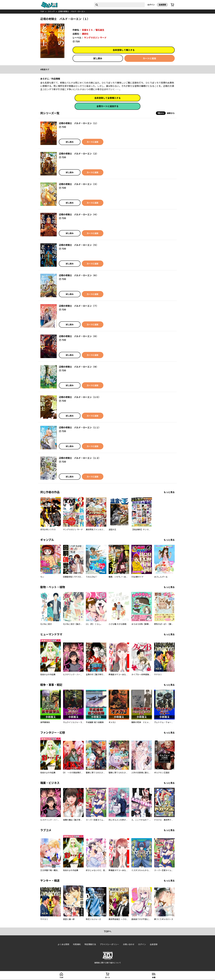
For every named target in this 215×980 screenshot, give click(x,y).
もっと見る (169, 492)
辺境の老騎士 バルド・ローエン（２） (79, 154)
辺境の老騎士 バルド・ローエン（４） (79, 214)
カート (107, 977)
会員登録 (162, 5)
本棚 (154, 977)
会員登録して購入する (124, 50)
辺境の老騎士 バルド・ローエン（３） (79, 184)
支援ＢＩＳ (87, 30)
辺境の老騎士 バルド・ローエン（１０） (80, 397)
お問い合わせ (129, 944)
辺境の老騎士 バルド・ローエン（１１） (80, 427)
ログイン (151, 5)
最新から (171, 113)
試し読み (98, 58)
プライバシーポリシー (109, 944)
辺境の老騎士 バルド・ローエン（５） (79, 245)
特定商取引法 (90, 944)
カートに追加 (149, 58)
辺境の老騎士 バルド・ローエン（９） (79, 367)
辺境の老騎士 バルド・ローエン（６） (79, 275)
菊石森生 (100, 30)
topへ (108, 931)
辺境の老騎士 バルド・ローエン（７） (79, 306)
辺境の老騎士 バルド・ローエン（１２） (80, 458)
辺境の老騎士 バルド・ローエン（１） (79, 123)
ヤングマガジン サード (95, 38)
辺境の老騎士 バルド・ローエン (72, 11)
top (42, 11)
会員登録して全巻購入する (107, 98)
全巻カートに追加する (107, 106)
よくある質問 (63, 944)
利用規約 (77, 944)
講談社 (85, 34)
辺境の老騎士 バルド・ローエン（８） (79, 336)
